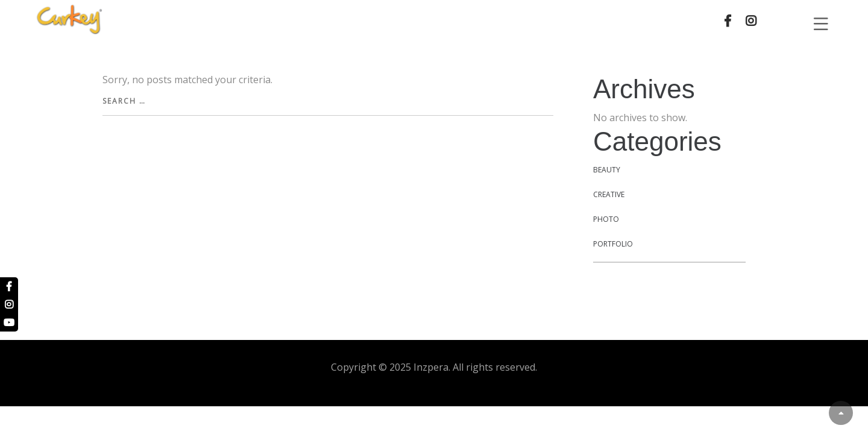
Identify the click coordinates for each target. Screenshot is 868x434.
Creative (609, 194)
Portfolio (613, 244)
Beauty (607, 170)
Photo (606, 219)
